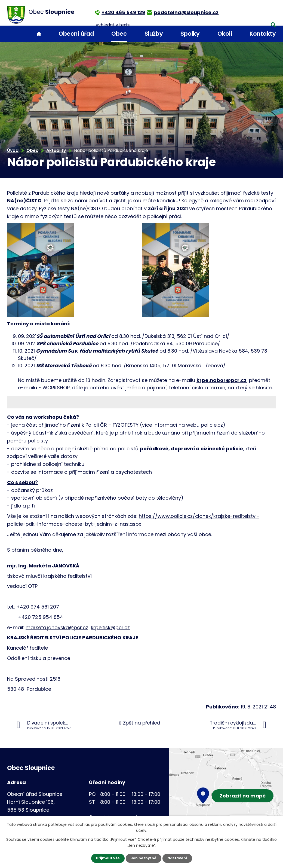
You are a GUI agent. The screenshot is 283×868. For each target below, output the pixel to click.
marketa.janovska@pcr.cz (57, 627)
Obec (119, 34)
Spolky (190, 34)
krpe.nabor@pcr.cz (222, 380)
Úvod (39, 34)
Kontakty (263, 34)
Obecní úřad (76, 34)
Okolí (225, 34)
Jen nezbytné (144, 858)
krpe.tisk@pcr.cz (110, 627)
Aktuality (56, 150)
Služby (154, 34)
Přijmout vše (105, 858)
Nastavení (180, 858)
